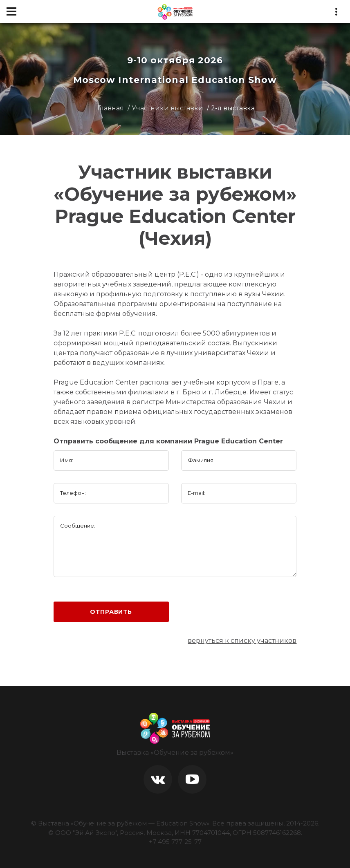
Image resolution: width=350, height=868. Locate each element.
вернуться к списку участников (242, 641)
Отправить (111, 612)
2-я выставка (233, 108)
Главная (111, 108)
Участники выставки (167, 108)
